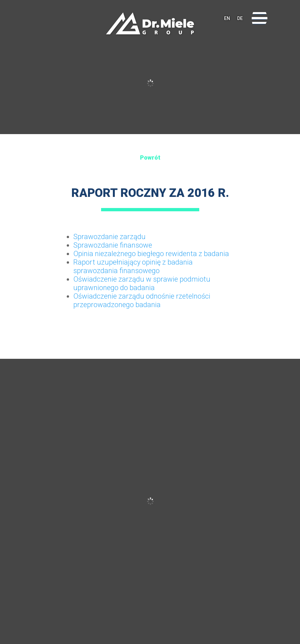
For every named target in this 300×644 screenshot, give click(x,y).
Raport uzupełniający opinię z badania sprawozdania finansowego (133, 266)
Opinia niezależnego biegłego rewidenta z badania (151, 254)
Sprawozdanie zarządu (109, 237)
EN (227, 18)
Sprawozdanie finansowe (113, 245)
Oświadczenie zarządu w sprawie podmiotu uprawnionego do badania (142, 283)
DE (240, 18)
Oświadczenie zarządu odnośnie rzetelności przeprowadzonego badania (142, 300)
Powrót (150, 157)
